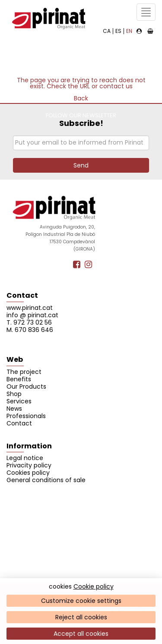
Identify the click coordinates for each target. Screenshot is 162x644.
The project (24, 372)
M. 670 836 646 (30, 330)
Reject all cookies (81, 617)
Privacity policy (29, 465)
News (14, 409)
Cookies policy (28, 473)
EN (129, 31)
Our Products (26, 386)
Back (81, 98)
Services (19, 401)
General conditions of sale (46, 480)
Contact (22, 295)
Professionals (26, 416)
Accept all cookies (81, 634)
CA (107, 31)
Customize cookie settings (81, 601)
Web (15, 359)
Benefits (19, 379)
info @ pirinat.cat (32, 315)
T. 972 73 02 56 (29, 322)
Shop (14, 394)
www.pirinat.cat (30, 308)
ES (118, 31)
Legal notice (25, 458)
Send (81, 165)
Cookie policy (94, 586)
